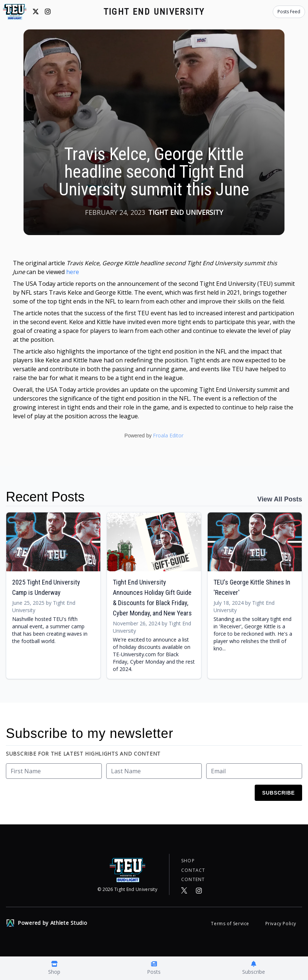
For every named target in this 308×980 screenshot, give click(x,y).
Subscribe (278, 793)
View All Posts (280, 499)
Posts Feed (289, 12)
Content (193, 879)
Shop (188, 858)
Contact (193, 869)
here (73, 272)
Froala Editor (168, 435)
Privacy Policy (281, 924)
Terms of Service (231, 924)
